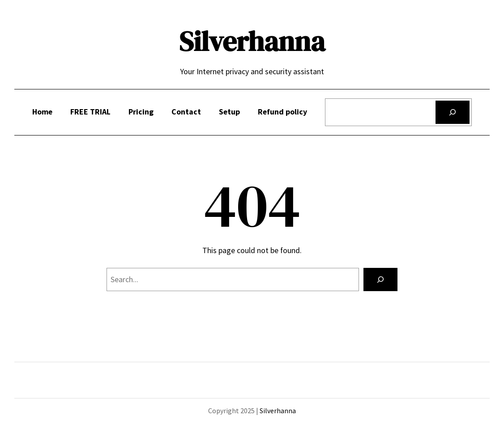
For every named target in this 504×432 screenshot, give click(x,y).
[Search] (453, 112)
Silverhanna (252, 41)
